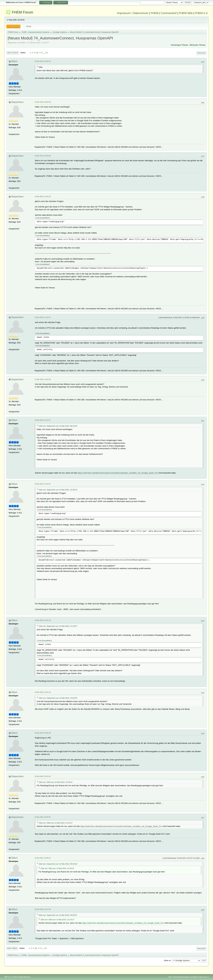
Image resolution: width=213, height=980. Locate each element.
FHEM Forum (22, 12)
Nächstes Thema (197, 45)
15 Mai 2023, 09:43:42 (43, 776)
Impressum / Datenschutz (133, 13)
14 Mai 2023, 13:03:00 (43, 379)
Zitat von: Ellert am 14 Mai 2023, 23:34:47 (56, 782)
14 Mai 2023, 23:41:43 (43, 620)
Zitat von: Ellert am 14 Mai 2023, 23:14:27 (56, 823)
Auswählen (45, 218)
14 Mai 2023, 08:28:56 (43, 156)
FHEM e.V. (202, 13)
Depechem (17, 102)
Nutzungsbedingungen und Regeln (185, 977)
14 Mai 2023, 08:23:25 (43, 102)
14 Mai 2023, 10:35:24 (43, 196)
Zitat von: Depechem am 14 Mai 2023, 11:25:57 (58, 626)
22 (47, 53)
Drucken (201, 53)
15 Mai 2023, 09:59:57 (43, 817)
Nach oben (12, 948)
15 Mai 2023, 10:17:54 (43, 909)
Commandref (169, 13)
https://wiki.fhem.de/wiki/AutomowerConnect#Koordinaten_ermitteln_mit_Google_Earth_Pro (118, 473)
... (44, 53)
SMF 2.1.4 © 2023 (11, 977)
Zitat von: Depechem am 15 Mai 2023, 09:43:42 (58, 864)
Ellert (14, 61)
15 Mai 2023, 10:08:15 (43, 858)
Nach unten (12, 53)
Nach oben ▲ (204, 977)
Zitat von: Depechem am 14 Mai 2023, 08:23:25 (58, 426)
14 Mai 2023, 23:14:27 (43, 420)
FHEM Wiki (186, 13)
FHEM (154, 13)
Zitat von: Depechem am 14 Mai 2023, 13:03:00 (58, 698)
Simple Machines (24, 977)
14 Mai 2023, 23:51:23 (43, 692)
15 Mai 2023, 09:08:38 (43, 733)
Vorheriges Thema (179, 45)
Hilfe (170, 977)
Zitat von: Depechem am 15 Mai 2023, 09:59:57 (58, 915)
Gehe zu (167, 961)
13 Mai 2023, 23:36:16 (43, 61)
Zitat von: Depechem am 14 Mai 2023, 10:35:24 (58, 490)
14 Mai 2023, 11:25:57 (43, 317)
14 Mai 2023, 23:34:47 (43, 484)
